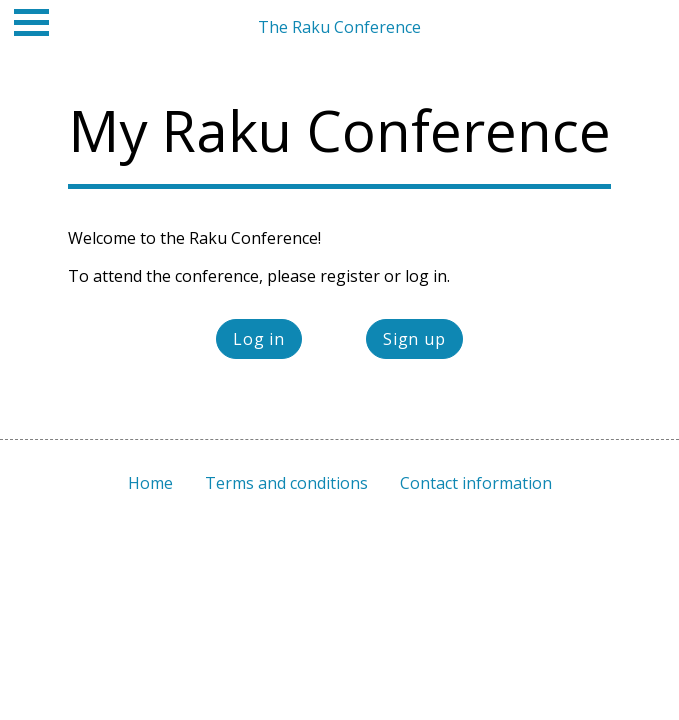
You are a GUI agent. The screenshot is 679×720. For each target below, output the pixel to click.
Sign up (414, 339)
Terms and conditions (286, 483)
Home (150, 483)
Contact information (476, 483)
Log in (259, 339)
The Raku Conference (339, 27)
